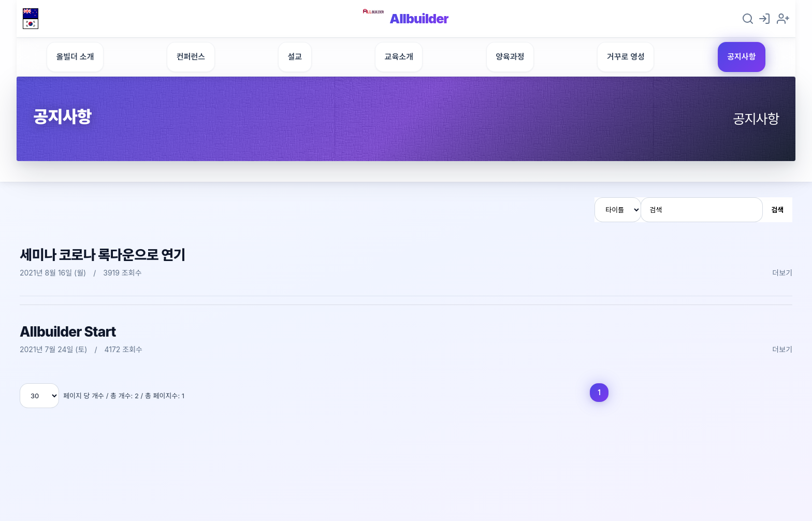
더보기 (782, 276)
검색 (777, 214)
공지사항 (741, 61)
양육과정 (510, 61)
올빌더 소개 (75, 61)
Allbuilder (419, 20)
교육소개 (399, 61)
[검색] (702, 214)
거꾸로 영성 (626, 61)
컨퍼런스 (191, 61)
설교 (295, 61)
